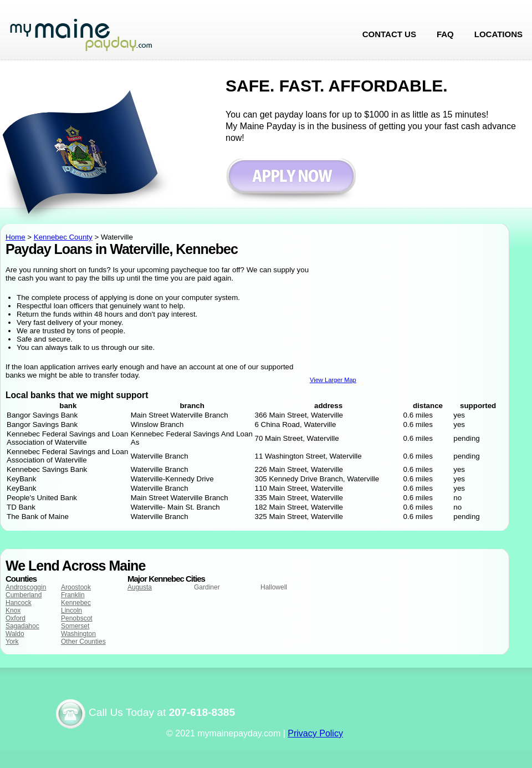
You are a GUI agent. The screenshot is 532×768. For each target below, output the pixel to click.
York (12, 642)
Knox (13, 611)
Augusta (140, 587)
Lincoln (71, 611)
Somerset (75, 626)
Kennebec (76, 603)
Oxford (16, 618)
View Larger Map (333, 380)
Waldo (15, 634)
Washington (78, 634)
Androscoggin (26, 587)
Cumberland (24, 595)
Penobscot (77, 618)
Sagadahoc (22, 626)
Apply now (291, 182)
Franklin (73, 595)
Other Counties (83, 642)
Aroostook (76, 587)
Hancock (19, 603)
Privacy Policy (315, 733)
